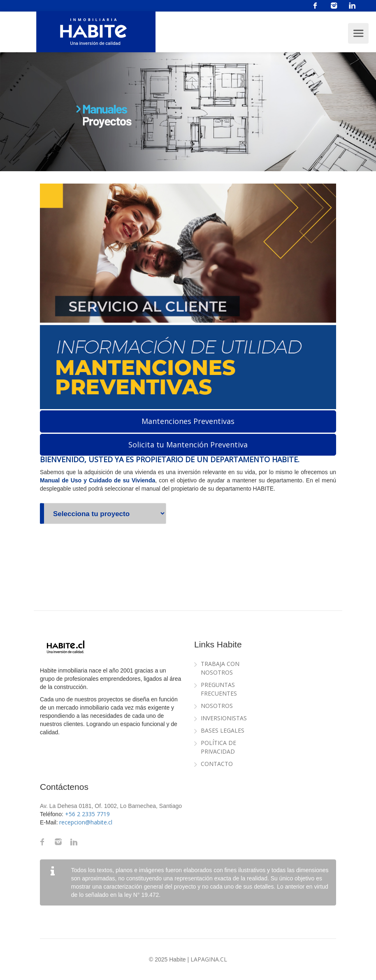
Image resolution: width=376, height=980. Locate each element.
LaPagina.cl (209, 959)
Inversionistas (224, 718)
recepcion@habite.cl (86, 822)
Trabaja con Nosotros (220, 668)
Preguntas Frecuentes (219, 689)
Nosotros (217, 706)
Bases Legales (223, 730)
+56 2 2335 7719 (87, 814)
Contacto (217, 764)
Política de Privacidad (218, 747)
